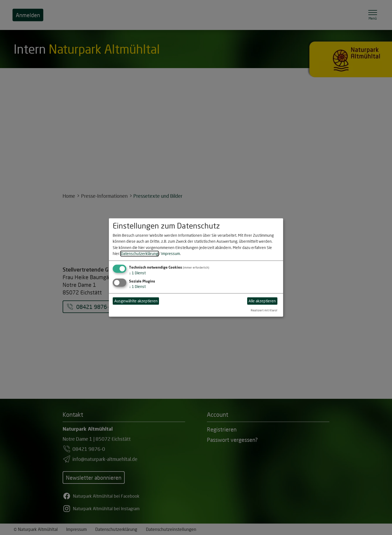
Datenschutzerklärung (140, 253)
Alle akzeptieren (262, 301)
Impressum (171, 253)
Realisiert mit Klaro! (264, 310)
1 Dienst (137, 273)
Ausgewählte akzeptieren (136, 301)
